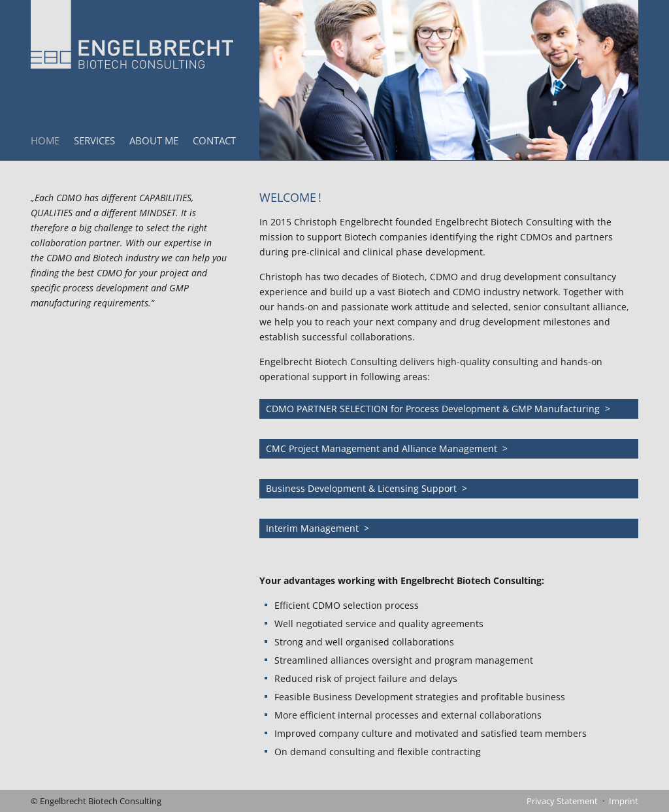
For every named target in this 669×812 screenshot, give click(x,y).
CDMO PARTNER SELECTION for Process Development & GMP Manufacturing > (438, 409)
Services (94, 140)
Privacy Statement (562, 801)
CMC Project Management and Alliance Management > (387, 448)
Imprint (624, 801)
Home (45, 140)
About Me (154, 140)
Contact (214, 140)
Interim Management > (318, 528)
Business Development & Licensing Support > (367, 488)
